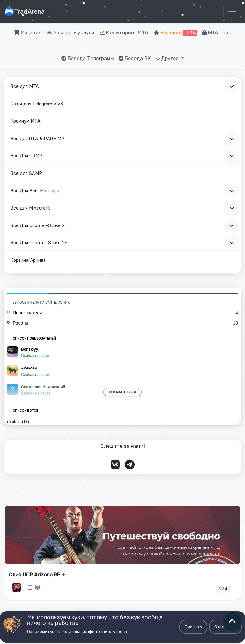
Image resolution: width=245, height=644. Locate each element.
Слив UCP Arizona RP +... (39, 575)
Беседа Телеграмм (88, 58)
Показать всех (123, 392)
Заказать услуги (71, 33)
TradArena (25, 11)
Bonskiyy (30, 349)
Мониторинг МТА (124, 33)
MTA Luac (217, 33)
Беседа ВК (135, 58)
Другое (168, 58)
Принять (193, 627)
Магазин (28, 33)
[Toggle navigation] (232, 11)
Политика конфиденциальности (94, 631)
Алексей (29, 368)
